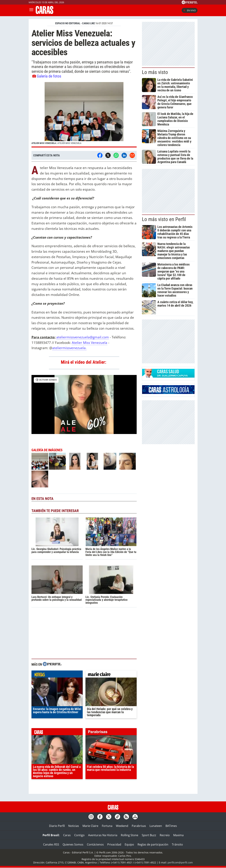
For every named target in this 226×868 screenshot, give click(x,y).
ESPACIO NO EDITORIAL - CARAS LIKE (75, 23)
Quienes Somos (73, 844)
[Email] (132, 155)
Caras (67, 835)
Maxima (178, 835)
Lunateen (156, 826)
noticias (57, 675)
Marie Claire (90, 826)
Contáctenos (95, 844)
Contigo (79, 835)
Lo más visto (155, 72)
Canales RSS (51, 844)
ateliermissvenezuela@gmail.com (83, 337)
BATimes (171, 826)
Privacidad (114, 844)
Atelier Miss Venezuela (90, 343)
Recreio (165, 835)
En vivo (190, 10)
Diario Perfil (57, 826)
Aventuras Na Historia (103, 835)
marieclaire (111, 675)
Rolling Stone (130, 835)
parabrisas (111, 733)
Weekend (122, 826)
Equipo (129, 844)
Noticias (74, 826)
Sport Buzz (149, 835)
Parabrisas (139, 826)
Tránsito (177, 844)
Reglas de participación (153, 844)
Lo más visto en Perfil (164, 219)
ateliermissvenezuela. (69, 348)
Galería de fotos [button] (47, 76)
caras (57, 733)
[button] (84, 115)
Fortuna (107, 826)
